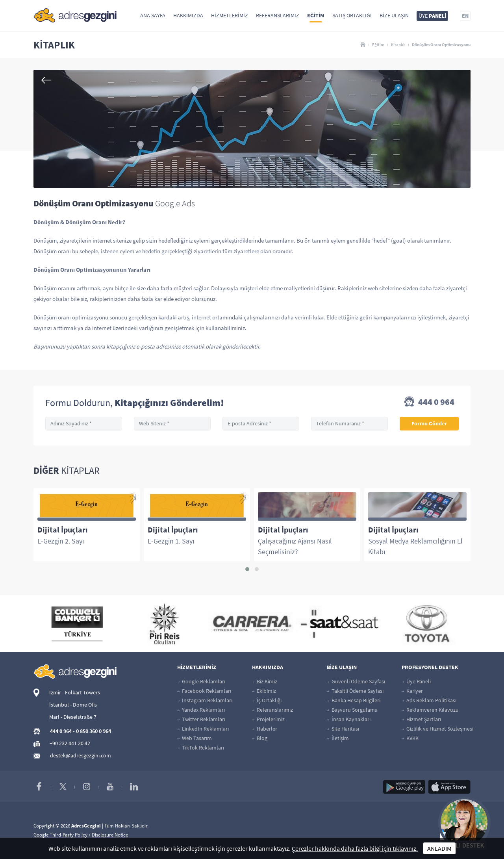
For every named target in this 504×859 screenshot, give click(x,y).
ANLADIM (439, 848)
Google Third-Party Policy (60, 835)
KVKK (410, 738)
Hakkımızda (188, 15)
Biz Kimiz (265, 681)
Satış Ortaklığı (352, 15)
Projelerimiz (268, 719)
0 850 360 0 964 (94, 731)
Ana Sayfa (153, 15)
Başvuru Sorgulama (352, 710)
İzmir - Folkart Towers (75, 692)
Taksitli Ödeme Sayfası (355, 691)
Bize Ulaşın (394, 15)
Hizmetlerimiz (230, 15)
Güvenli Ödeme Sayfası (356, 681)
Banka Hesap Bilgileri (354, 700)
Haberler (265, 729)
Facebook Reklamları (204, 691)
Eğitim (316, 15)
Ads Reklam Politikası (429, 700)
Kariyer (412, 691)
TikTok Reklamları (201, 748)
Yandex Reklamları (201, 710)
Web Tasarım (195, 738)
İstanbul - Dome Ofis (73, 705)
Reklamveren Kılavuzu (430, 710)
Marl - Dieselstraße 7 (73, 717)
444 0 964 (429, 403)
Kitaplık (398, 45)
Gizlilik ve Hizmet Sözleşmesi (437, 729)
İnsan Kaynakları (349, 719)
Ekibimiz (264, 691)
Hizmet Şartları (421, 719)
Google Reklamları (201, 681)
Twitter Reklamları (201, 719)
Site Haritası (343, 729)
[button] (247, 569)
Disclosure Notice (110, 835)
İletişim (338, 738)
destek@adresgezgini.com (81, 755)
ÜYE (432, 16)
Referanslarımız (278, 15)
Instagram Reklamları (205, 700)
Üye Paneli (416, 681)
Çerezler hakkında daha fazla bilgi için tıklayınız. (355, 848)
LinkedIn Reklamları (203, 729)
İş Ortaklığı (267, 700)
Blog (260, 738)
